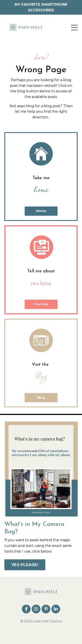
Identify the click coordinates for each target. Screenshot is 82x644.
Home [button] (41, 211)
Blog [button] (41, 397)
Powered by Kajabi (41, 633)
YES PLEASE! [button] (25, 565)
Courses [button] (41, 304)
